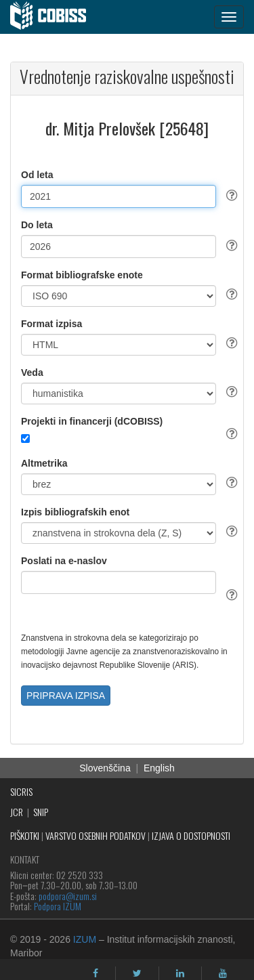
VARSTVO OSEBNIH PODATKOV (96, 835)
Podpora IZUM (58, 906)
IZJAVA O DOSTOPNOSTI (191, 835)
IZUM (85, 939)
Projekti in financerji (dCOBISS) (92, 421)
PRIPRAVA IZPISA (66, 696)
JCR (17, 812)
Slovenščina (105, 768)
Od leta (37, 175)
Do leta (37, 225)
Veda (32, 372)
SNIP (41, 812)
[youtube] (223, 973)
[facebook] (96, 973)
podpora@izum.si (68, 896)
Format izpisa (51, 324)
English (159, 768)
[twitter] (137, 973)
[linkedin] (180, 973)
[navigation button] (229, 17)
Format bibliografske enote (82, 275)
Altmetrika (44, 463)
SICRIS (21, 791)
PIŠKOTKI (25, 835)
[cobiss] (55, 17)
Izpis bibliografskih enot (75, 512)
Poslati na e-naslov (64, 561)
